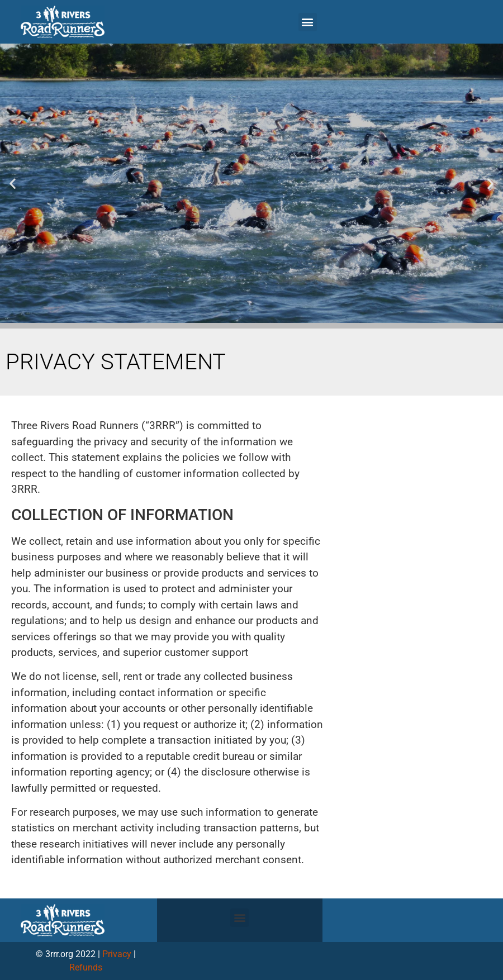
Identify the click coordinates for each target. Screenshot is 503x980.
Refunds (86, 967)
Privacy (117, 954)
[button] (308, 22)
